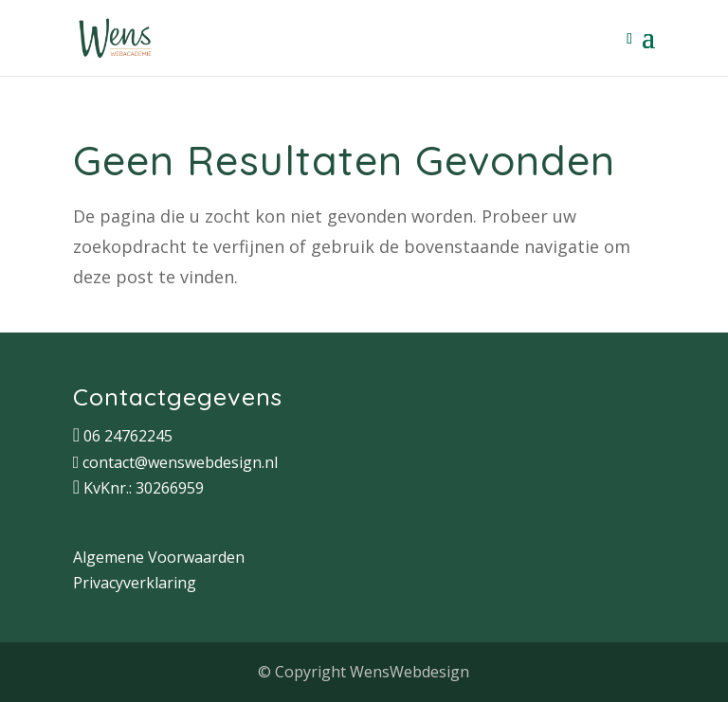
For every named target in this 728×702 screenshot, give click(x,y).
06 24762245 (128, 436)
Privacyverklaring (135, 583)
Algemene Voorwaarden (159, 557)
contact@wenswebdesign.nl (180, 462)
